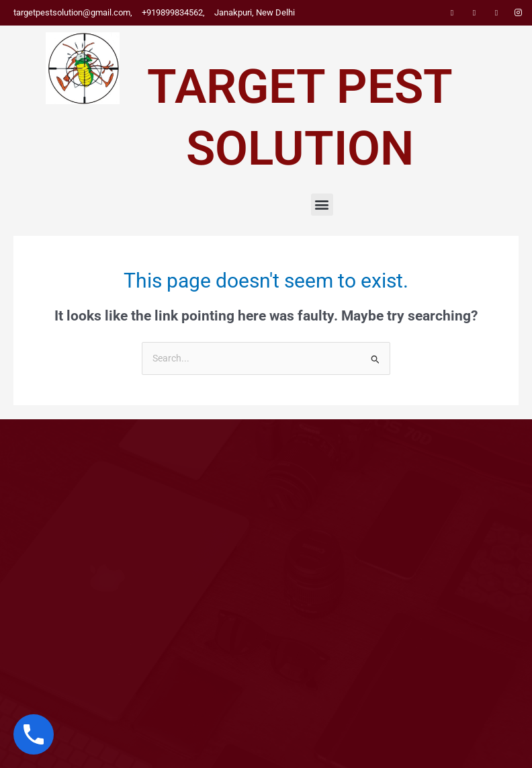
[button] (322, 205)
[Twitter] (474, 13)
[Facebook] (452, 13)
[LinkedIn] (496, 13)
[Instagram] (519, 13)
